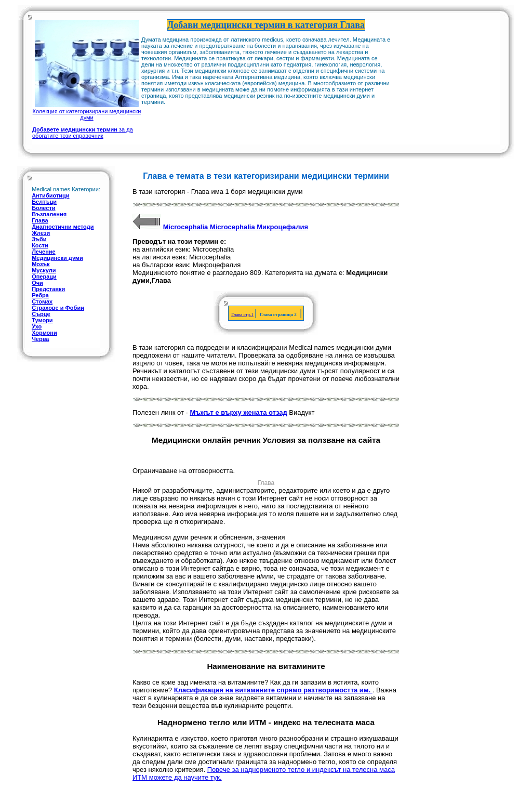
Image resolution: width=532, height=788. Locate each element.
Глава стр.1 (242, 314)
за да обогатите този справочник (83, 133)
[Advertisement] (443, 72)
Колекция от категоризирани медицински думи (87, 111)
